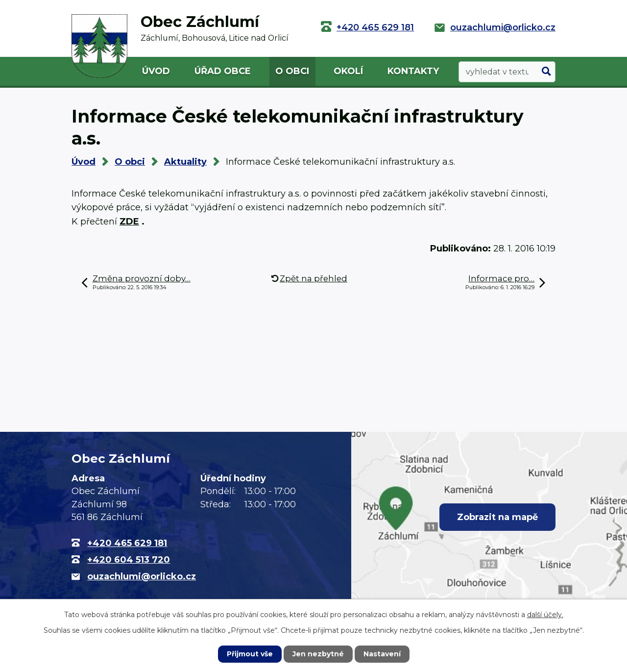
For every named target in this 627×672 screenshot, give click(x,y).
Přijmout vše (250, 654)
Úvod (156, 71)
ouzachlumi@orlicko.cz (503, 27)
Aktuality (185, 162)
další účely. (545, 615)
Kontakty (413, 71)
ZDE (129, 222)
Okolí (348, 71)
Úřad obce (223, 71)
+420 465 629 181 (375, 27)
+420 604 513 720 (129, 560)
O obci (292, 71)
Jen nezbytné (318, 654)
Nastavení (382, 654)
